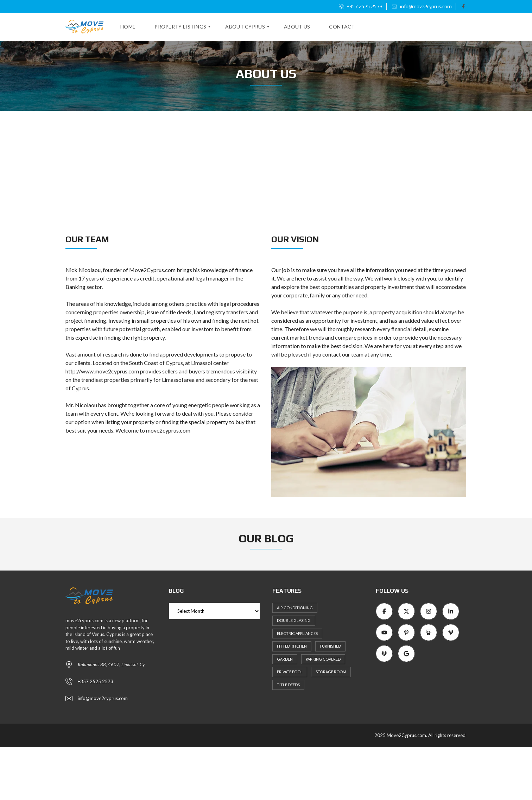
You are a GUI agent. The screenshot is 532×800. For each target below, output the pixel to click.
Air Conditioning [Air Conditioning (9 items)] (295, 608)
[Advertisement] (266, 164)
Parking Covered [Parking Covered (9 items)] (323, 659)
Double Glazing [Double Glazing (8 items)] (294, 620)
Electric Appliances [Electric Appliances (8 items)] (297, 633)
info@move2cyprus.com (422, 6)
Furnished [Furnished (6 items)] (330, 646)
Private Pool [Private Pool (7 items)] (290, 672)
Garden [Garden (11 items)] (285, 659)
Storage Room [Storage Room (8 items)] (331, 672)
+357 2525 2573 (361, 6)
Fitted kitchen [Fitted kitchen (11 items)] (292, 646)
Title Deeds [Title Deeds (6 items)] (288, 685)
